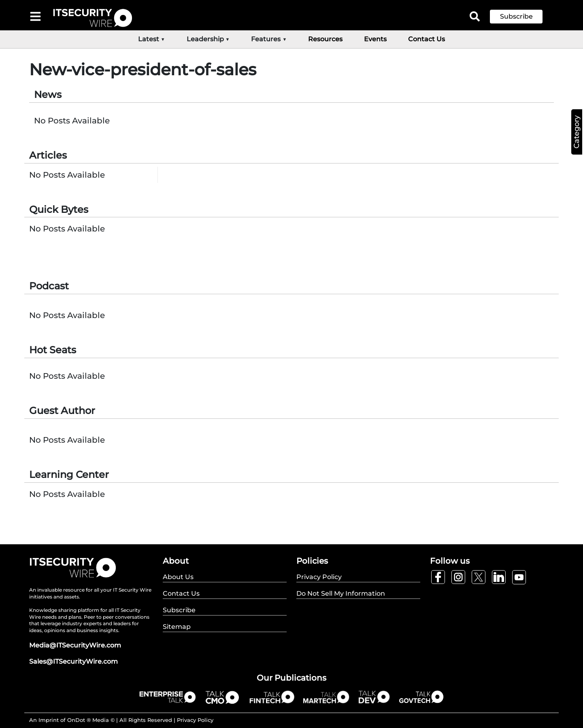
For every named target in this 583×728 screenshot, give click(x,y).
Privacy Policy (195, 720)
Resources (325, 39)
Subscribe (516, 16)
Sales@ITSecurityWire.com (73, 661)
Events (375, 39)
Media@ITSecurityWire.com (75, 645)
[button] (522, 17)
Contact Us (427, 39)
